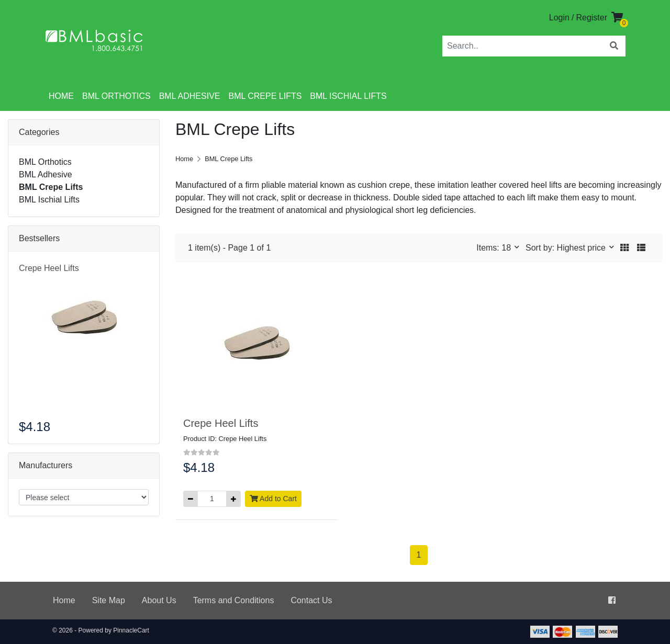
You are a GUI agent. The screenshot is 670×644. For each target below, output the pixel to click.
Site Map (109, 600)
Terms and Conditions (234, 600)
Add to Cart (273, 499)
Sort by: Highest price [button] (567, 248)
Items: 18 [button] (495, 248)
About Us (159, 600)
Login (559, 18)
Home (61, 96)
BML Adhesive (190, 96)
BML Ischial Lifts (348, 96)
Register (591, 18)
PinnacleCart (131, 630)
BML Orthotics (116, 96)
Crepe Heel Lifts (49, 268)
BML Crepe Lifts (265, 96)
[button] (624, 248)
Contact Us (311, 600)
